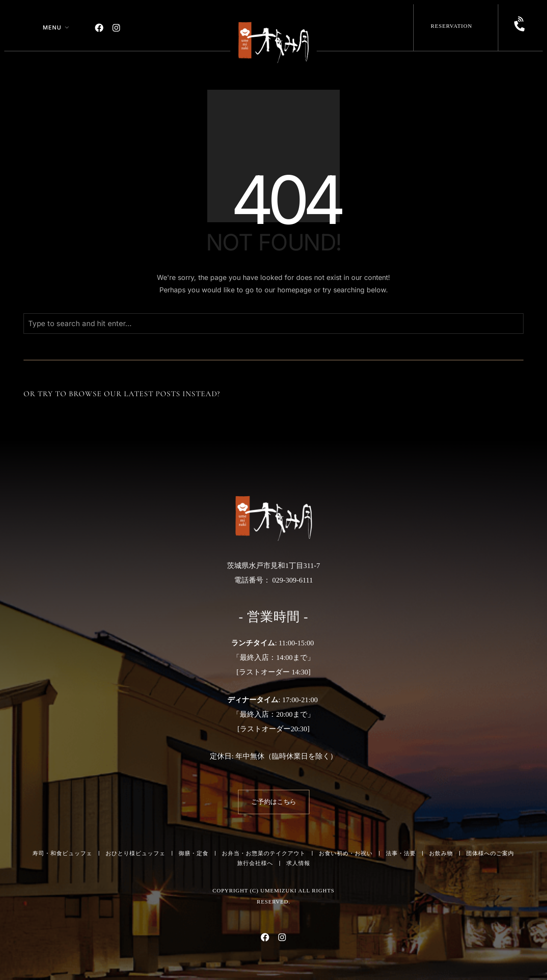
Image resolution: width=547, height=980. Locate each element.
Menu (52, 27)
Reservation (451, 26)
